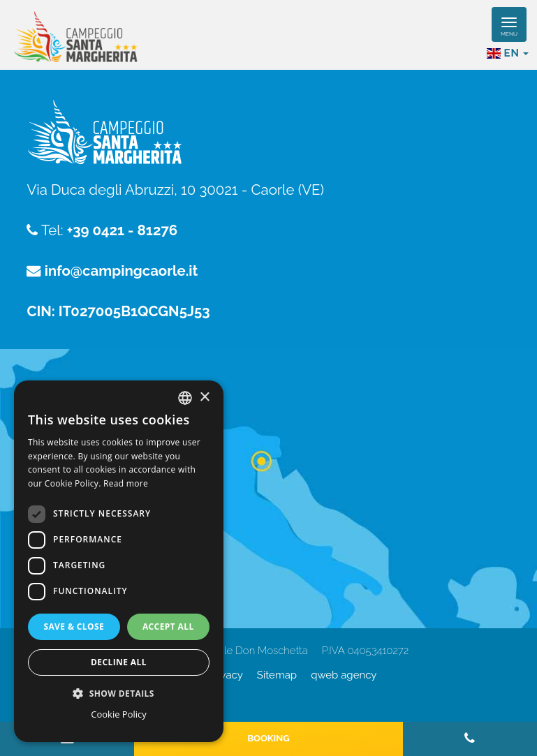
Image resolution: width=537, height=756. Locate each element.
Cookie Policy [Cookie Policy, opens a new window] (119, 714)
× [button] (204, 398)
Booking (268, 738)
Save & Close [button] (74, 627)
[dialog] (119, 561)
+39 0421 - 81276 (122, 230)
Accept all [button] (168, 627)
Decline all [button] (119, 662)
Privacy (226, 675)
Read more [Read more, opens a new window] (126, 483)
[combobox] (185, 398)
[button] (119, 693)
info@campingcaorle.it (122, 271)
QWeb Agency (344, 675)
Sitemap (277, 675)
